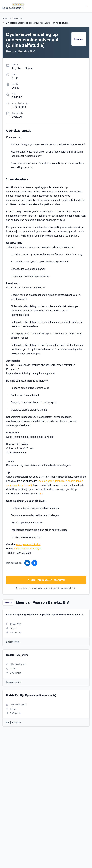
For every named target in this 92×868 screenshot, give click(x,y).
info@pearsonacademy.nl (28, 549)
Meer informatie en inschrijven (46, 580)
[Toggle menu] (87, 6)
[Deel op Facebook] (34, 563)
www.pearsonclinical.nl (28, 544)
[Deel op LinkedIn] (27, 563)
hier (41, 494)
